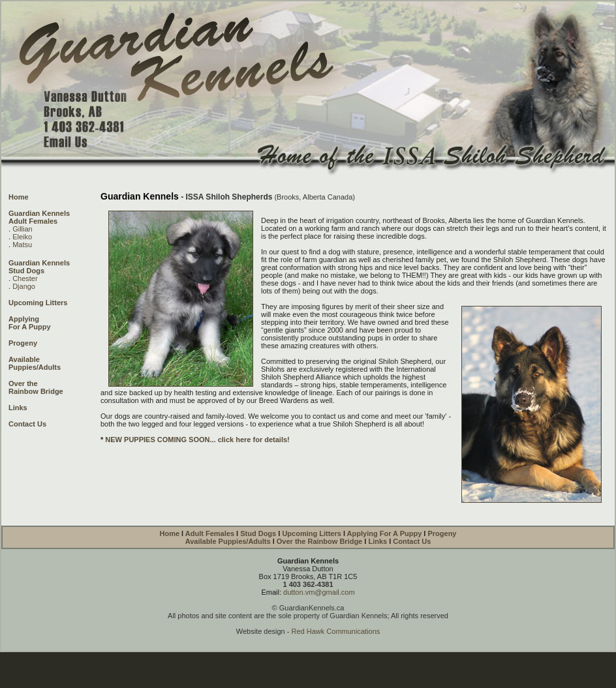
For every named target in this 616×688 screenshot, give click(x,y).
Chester (25, 278)
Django (24, 286)
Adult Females (211, 533)
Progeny (23, 343)
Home (19, 197)
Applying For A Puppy (30, 323)
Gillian (23, 229)
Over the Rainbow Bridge (319, 541)
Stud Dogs (259, 533)
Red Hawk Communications (336, 631)
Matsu (22, 245)
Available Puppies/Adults (35, 363)
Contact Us (27, 424)
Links (18, 408)
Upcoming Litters (38, 303)
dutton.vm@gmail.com (319, 592)
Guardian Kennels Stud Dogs (39, 267)
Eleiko (22, 237)
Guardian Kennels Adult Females (39, 217)
